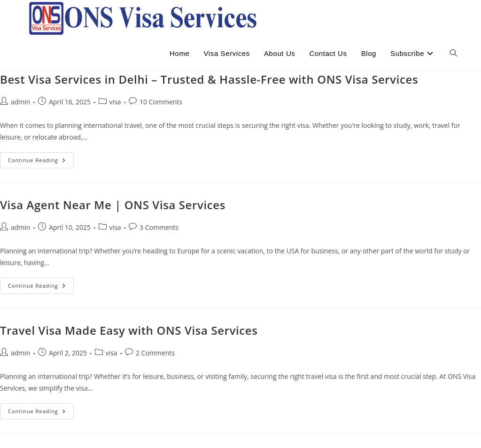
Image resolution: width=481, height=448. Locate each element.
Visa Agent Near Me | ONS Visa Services (113, 205)
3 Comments (159, 227)
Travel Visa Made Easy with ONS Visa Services (129, 330)
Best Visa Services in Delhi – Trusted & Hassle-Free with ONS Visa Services (209, 79)
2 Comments (155, 353)
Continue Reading (41, 162)
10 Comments (161, 102)
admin (20, 102)
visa (115, 102)
